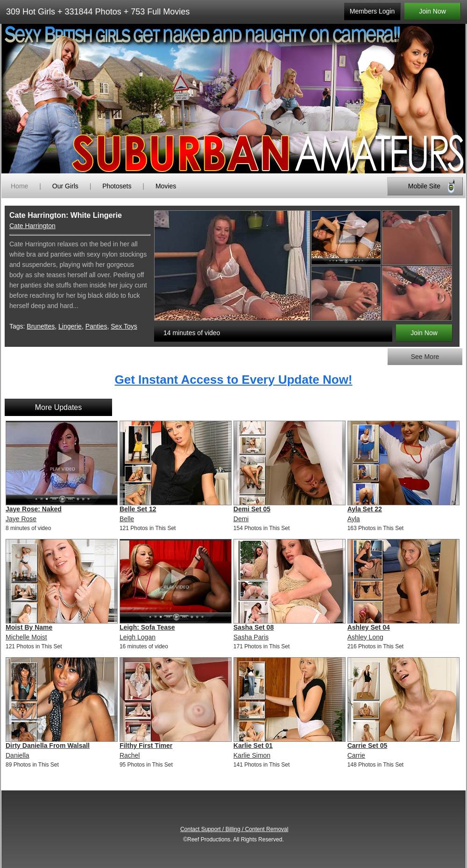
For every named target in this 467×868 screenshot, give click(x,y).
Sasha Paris (251, 637)
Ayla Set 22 (365, 509)
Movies (166, 186)
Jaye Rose (21, 519)
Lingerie (70, 326)
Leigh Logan (138, 637)
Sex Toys (124, 326)
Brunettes (41, 326)
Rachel (130, 755)
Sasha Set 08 (254, 627)
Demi (241, 519)
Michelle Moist (26, 637)
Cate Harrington (32, 226)
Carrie (356, 755)
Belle (127, 519)
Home (19, 186)
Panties (96, 326)
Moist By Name (29, 627)
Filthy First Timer (146, 746)
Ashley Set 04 (369, 627)
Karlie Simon (252, 755)
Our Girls (65, 186)
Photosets (117, 186)
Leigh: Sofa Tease (147, 627)
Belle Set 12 (138, 509)
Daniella (18, 755)
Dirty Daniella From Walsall (48, 746)
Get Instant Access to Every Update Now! (233, 380)
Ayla (354, 519)
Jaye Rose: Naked (34, 509)
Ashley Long (365, 637)
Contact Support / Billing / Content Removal (234, 829)
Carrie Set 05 (368, 746)
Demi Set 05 (252, 509)
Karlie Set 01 (253, 746)
